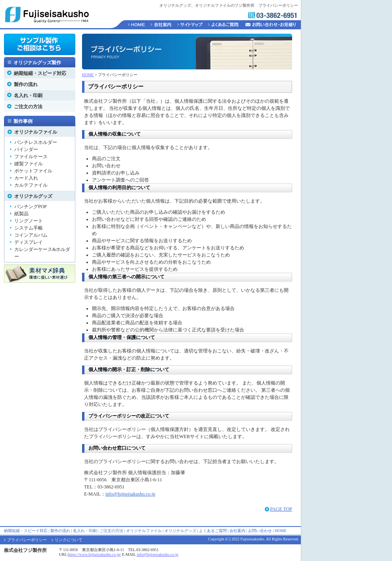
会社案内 (237, 531)
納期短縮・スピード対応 (40, 73)
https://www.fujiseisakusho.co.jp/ (95, 554)
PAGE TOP (281, 509)
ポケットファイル (33, 171)
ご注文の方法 (28, 107)
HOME (88, 75)
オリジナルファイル (36, 132)
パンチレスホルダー (36, 142)
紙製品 (21, 214)
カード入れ (26, 178)
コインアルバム (31, 235)
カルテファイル (31, 185)
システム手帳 (29, 228)
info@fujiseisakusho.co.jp (130, 494)
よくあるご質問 (213, 531)
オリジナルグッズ (33, 196)
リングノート (29, 221)
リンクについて (69, 540)
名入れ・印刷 (28, 96)
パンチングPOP (31, 207)
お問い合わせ (260, 531)
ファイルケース (31, 157)
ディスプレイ (29, 242)
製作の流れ (26, 84)
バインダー (26, 149)
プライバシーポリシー (27, 540)
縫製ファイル (29, 164)
